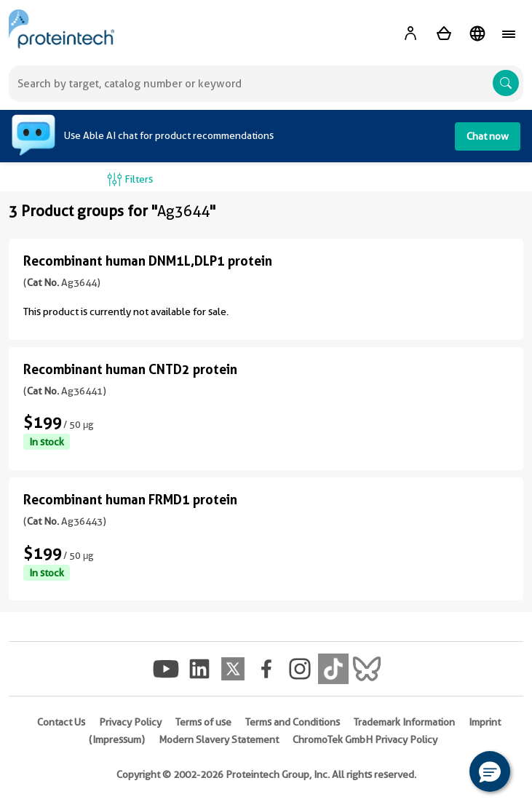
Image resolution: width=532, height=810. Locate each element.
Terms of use (203, 722)
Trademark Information (404, 722)
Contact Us (61, 722)
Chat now (488, 136)
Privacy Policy (130, 722)
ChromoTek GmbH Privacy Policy (365, 739)
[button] (490, 771)
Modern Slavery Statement (219, 739)
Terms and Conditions (293, 722)
